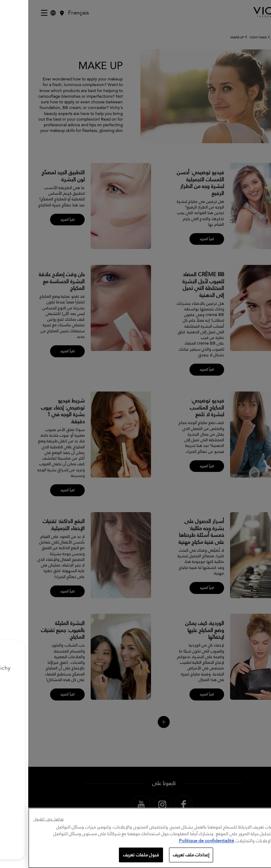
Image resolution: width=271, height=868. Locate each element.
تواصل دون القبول (20, 820)
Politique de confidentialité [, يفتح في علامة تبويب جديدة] (178, 840)
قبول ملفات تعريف (113, 855)
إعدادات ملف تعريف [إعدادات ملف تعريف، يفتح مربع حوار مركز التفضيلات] (163, 855)
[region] (135, 838)
